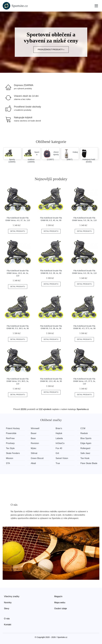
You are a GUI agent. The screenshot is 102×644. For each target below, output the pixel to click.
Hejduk (59, 433)
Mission (10, 458)
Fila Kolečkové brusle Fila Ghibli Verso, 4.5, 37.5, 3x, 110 (84, 381)
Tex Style (10, 448)
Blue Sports (86, 438)
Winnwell (35, 428)
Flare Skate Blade (89, 463)
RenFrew (10, 438)
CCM (83, 428)
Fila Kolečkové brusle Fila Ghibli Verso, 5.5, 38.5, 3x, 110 (18, 381)
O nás (7, 619)
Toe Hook (85, 458)
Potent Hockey (13, 428)
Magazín (58, 596)
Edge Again (86, 443)
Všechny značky (12, 596)
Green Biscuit (37, 458)
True (58, 463)
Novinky (8, 603)
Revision (35, 443)
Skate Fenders (13, 453)
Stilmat (34, 453)
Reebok (84, 433)
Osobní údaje (61, 608)
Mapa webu (60, 603)
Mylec (34, 448)
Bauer (34, 433)
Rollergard (85, 448)
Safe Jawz (85, 453)
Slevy (7, 608)
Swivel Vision (62, 458)
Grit (57, 453)
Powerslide (11, 433)
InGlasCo (60, 443)
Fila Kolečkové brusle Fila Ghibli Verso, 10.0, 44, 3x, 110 (18, 273)
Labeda (59, 438)
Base (33, 438)
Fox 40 (59, 448)
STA (8, 463)
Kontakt (8, 625)
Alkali (33, 463)
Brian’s (59, 428)
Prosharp (10, 443)
